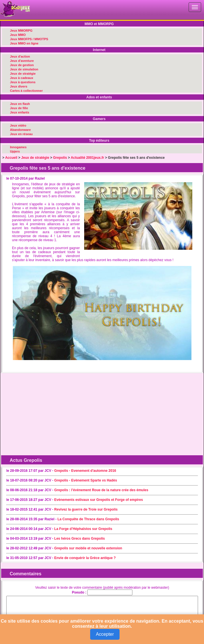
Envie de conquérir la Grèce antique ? (85, 558)
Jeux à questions (23, 82)
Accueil (11, 158)
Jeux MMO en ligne (24, 43)
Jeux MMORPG (21, 31)
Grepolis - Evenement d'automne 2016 (85, 471)
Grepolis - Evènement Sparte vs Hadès (86, 480)
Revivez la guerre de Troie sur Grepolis (86, 509)
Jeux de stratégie (23, 74)
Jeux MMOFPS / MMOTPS (29, 39)
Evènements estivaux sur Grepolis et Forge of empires (99, 500)
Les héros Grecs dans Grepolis (79, 539)
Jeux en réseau (21, 134)
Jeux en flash (20, 104)
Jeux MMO (18, 35)
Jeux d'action (20, 56)
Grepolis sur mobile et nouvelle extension (88, 548)
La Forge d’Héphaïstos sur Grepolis (83, 529)
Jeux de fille (19, 108)
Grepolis (60, 158)
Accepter (105, 634)
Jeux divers (19, 86)
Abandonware (20, 130)
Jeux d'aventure (22, 61)
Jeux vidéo (18, 125)
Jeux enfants (20, 112)
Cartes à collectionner (26, 91)
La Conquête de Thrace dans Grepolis (88, 519)
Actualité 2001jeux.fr (87, 158)
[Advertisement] (48, 411)
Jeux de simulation (24, 69)
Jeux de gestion (22, 65)
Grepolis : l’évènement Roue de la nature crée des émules (101, 490)
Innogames (18, 147)
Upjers (15, 151)
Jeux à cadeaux (22, 78)
